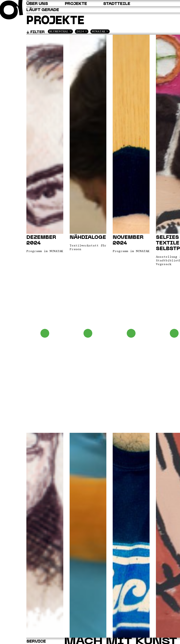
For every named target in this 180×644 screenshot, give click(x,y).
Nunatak (99, 31)
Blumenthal (59, 31)
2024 (80, 31)
